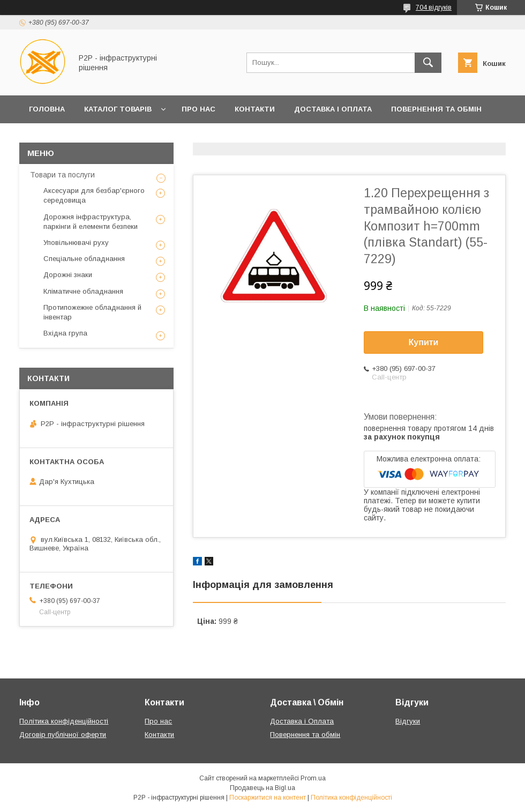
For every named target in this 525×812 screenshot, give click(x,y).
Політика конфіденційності (64, 721)
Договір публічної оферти (63, 735)
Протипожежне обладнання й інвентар (92, 312)
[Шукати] (428, 63)
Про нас (198, 109)
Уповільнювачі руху (76, 243)
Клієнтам (48, 137)
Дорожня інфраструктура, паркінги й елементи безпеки (91, 222)
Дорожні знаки (68, 275)
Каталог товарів (118, 109)
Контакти (255, 109)
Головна (47, 109)
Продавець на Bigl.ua (262, 788)
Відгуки (408, 721)
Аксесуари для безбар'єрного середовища (94, 195)
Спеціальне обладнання (84, 259)
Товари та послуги (62, 175)
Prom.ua (313, 778)
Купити (424, 342)
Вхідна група (65, 333)
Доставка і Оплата (333, 109)
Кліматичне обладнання (83, 291)
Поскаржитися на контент (268, 798)
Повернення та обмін (436, 109)
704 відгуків (434, 8)
